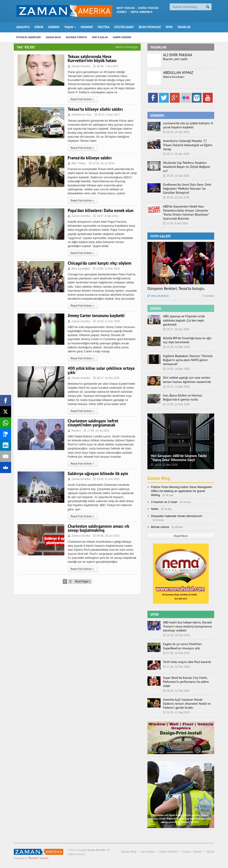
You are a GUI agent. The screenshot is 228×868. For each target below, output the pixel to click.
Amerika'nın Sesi (80, 115)
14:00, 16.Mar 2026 (176, 369)
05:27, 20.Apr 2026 (176, 329)
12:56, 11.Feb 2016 (106, 269)
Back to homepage (127, 47)
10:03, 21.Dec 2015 (107, 321)
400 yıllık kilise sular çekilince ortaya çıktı (101, 370)
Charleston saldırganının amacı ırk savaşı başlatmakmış (98, 528)
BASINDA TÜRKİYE (76, 37)
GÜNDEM (54, 27)
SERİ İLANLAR (100, 37)
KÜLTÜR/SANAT (124, 27)
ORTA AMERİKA (141, 12)
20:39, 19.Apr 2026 (176, 176)
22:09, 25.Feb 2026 (176, 635)
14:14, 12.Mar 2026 (164, 465)
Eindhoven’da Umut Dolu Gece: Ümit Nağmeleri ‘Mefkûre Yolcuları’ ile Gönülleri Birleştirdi (187, 189)
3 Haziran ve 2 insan (164, 502)
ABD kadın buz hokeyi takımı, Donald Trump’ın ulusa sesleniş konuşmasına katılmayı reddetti (187, 626)
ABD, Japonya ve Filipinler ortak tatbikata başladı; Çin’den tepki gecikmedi (184, 320)
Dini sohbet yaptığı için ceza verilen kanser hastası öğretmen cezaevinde (187, 380)
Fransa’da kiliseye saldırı (90, 158)
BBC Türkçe (77, 163)
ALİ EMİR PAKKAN (177, 55)
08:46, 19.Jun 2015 (106, 536)
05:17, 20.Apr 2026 (176, 154)
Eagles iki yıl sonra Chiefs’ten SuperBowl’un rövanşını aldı (182, 646)
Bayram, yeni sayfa (175, 59)
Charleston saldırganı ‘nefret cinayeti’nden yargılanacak (93, 423)
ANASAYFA (23, 27)
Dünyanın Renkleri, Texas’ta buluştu (176, 289)
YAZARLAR (184, 27)
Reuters (74, 431)
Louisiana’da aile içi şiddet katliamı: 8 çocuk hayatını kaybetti (188, 125)
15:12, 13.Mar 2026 (176, 387)
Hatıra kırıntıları (174, 77)
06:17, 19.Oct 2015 (106, 378)
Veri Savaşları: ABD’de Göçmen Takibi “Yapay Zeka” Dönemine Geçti (179, 458)
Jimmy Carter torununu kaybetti (96, 316)
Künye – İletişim (192, 852)
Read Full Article (83, 99)
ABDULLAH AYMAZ (178, 73)
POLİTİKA (104, 27)
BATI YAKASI (126, 8)
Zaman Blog (159, 478)
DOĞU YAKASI (148, 8)
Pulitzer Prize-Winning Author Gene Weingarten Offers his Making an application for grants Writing (181, 491)
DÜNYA (39, 27)
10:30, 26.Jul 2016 (102, 163)
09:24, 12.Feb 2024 (176, 691)
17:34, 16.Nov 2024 (176, 667)
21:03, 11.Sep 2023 (176, 712)
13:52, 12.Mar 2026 (176, 404)
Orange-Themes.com (38, 858)
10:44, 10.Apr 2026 (176, 197)
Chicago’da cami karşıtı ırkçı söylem (100, 263)
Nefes (155, 509)
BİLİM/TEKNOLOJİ (150, 27)
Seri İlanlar (148, 852)
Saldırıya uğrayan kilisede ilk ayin (98, 473)
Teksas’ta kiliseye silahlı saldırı (95, 109)
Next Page (83, 581)
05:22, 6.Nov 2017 (107, 115)
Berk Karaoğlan (79, 269)
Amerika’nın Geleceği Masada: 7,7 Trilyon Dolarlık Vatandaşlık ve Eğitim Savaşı (188, 145)
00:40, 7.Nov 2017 (106, 66)
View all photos (158, 296)
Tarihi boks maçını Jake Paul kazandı (187, 662)
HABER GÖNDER (122, 37)
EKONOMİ (87, 27)
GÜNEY (122, 12)
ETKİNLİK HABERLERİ (28, 37)
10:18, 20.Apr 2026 (176, 132)
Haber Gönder (168, 852)
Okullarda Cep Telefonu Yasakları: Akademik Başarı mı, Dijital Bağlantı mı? (187, 167)
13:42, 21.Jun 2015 (106, 479)
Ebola (211, 852)
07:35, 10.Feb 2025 (176, 653)
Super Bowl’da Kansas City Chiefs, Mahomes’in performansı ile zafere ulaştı (186, 682)
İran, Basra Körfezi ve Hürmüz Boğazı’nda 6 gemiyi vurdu (182, 397)
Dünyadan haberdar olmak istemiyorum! (177, 516)
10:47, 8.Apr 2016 (105, 216)
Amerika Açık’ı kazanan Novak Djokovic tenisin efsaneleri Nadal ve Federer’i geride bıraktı (187, 704)
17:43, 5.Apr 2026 (175, 223)
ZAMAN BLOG (53, 37)
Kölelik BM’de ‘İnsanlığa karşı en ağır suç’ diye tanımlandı (187, 340)
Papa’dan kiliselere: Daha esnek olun (101, 210)
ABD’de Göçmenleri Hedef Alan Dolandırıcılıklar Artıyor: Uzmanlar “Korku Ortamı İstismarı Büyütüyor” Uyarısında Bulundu (186, 213)
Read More (181, 536)
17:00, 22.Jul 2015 (97, 431)
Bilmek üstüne (160, 527)
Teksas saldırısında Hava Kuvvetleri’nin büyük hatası (92, 58)
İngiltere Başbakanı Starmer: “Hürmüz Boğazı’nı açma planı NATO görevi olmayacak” (188, 360)
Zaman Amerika (79, 66)
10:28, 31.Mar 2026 (176, 347)
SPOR (169, 27)
